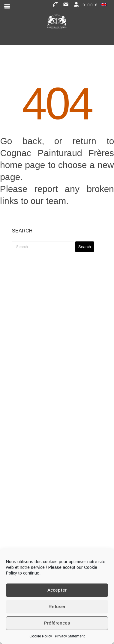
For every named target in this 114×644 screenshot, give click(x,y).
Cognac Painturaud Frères (57, 153)
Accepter (57, 590)
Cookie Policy (41, 636)
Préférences (57, 623)
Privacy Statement (70, 636)
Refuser (57, 606)
